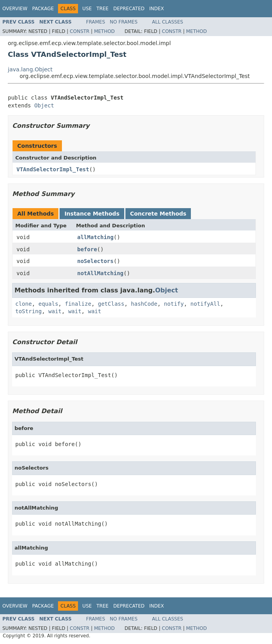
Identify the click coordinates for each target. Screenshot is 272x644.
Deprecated (129, 9)
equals (48, 304)
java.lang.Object (30, 69)
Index (157, 9)
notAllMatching (100, 273)
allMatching (95, 237)
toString (28, 311)
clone (24, 304)
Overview (15, 9)
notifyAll (205, 304)
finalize (78, 304)
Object (44, 105)
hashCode (144, 304)
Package (43, 9)
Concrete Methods (158, 214)
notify (174, 304)
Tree (102, 9)
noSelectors (95, 261)
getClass (111, 304)
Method (104, 31)
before (87, 249)
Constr (80, 31)
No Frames (124, 22)
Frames (96, 22)
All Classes (168, 22)
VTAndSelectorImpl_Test (53, 169)
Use (87, 9)
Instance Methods (92, 214)
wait (55, 311)
